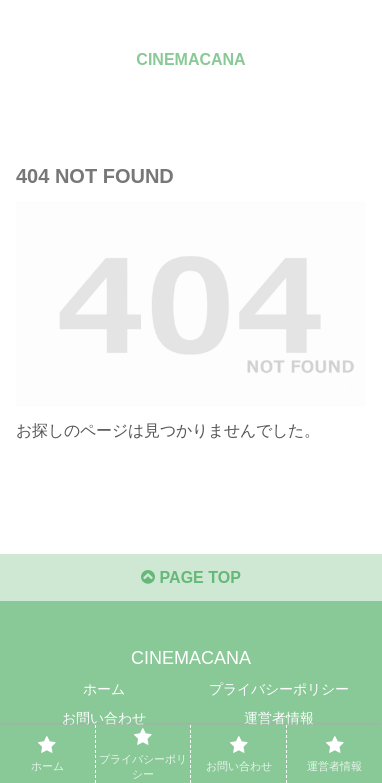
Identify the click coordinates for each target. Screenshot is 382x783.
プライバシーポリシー (279, 689)
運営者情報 (279, 718)
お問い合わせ (104, 718)
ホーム (104, 689)
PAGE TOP (191, 577)
